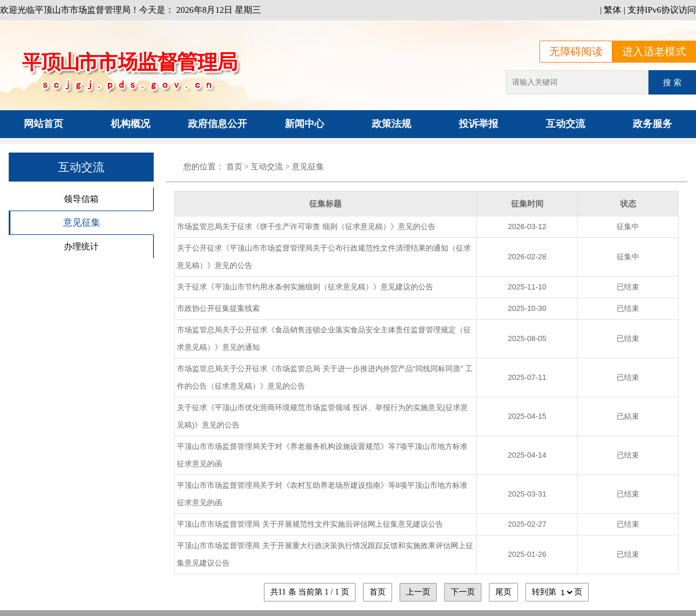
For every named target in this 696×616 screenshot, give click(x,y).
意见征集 (82, 222)
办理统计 (81, 246)
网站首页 (43, 124)
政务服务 (652, 124)
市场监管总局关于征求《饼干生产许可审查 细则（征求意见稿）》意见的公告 (306, 227)
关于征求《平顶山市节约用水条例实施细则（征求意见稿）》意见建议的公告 (305, 287)
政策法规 (391, 124)
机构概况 (130, 124)
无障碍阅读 (576, 52)
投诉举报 (478, 124)
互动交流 (565, 124)
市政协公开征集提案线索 (218, 308)
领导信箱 (81, 199)
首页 (234, 167)
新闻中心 (304, 124)
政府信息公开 (217, 124)
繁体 (612, 10)
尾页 (503, 592)
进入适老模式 (654, 52)
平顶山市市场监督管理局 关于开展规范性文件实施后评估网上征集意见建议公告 (310, 524)
